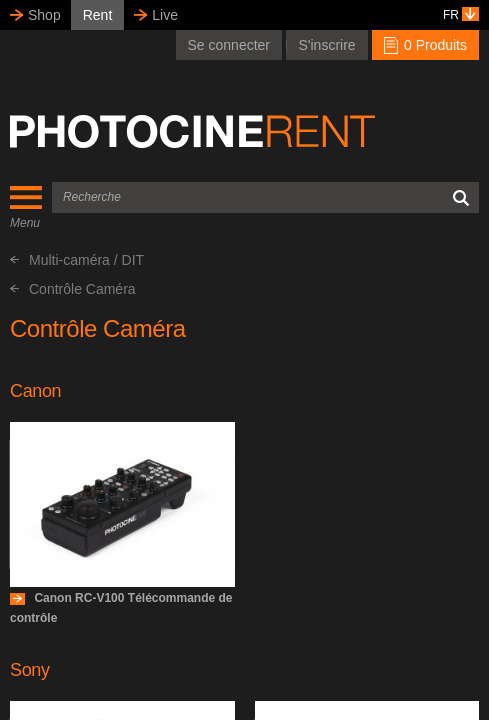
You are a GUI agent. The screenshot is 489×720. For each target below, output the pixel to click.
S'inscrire (326, 45)
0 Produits (425, 45)
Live (165, 15)
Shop (44, 15)
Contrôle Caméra (73, 289)
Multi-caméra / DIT (77, 260)
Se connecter (229, 45)
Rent (98, 15)
